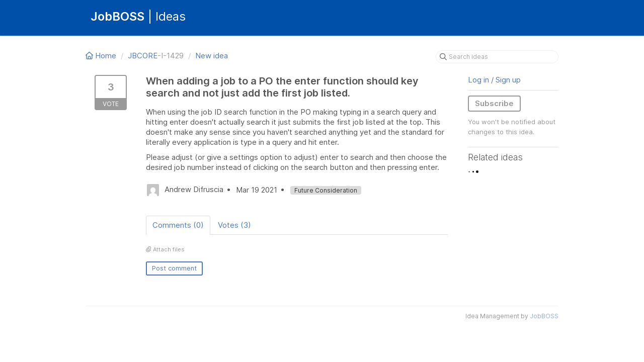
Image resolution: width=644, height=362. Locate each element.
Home (102, 56)
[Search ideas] (497, 57)
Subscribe (494, 103)
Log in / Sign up (494, 80)
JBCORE (143, 56)
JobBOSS (544, 316)
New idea (212, 56)
